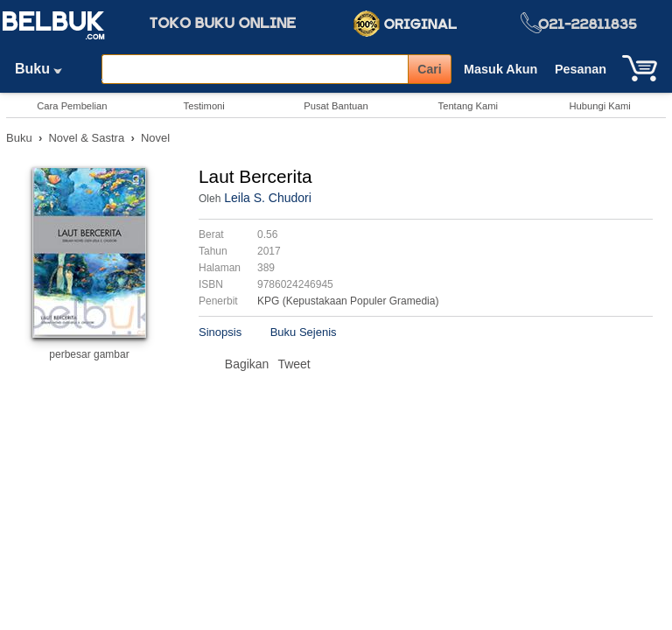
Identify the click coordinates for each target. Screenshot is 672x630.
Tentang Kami (468, 106)
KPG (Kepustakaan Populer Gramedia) (348, 301)
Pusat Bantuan (336, 106)
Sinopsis (220, 332)
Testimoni (204, 106)
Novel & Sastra (86, 138)
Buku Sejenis (304, 332)
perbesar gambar (89, 354)
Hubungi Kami (599, 106)
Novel (155, 138)
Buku (45, 69)
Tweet (294, 364)
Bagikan (247, 364)
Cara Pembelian (72, 106)
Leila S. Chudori (268, 198)
